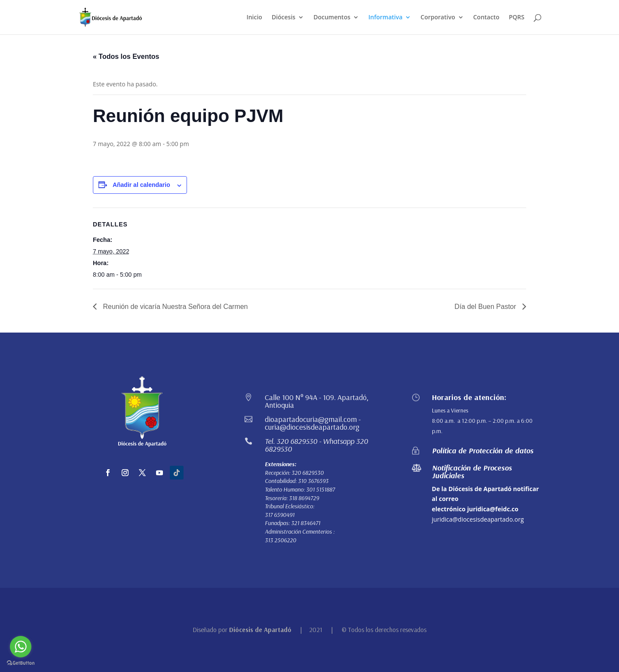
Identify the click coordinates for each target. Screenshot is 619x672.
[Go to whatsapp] (21, 647)
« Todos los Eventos (126, 57)
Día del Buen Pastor (486, 307)
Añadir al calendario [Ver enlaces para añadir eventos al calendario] (141, 185)
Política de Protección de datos (483, 451)
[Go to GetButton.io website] (21, 663)
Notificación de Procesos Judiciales (472, 472)
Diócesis (283, 18)
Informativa (385, 18)
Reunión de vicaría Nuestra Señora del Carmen (175, 307)
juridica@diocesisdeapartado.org (478, 519)
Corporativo (438, 18)
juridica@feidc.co (493, 509)
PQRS (517, 18)
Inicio (254, 18)
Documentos (332, 18)
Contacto (486, 18)
